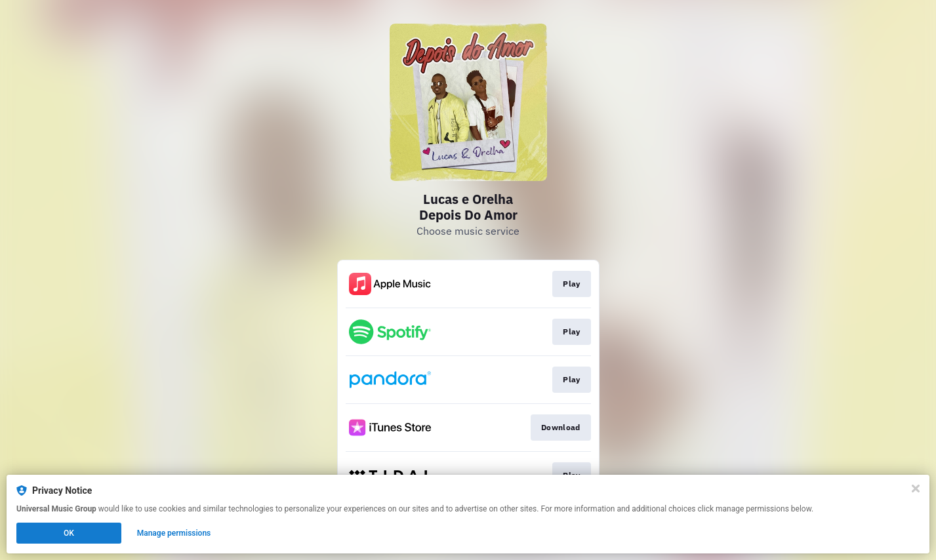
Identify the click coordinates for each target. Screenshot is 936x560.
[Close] (916, 489)
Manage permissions (174, 533)
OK (69, 533)
